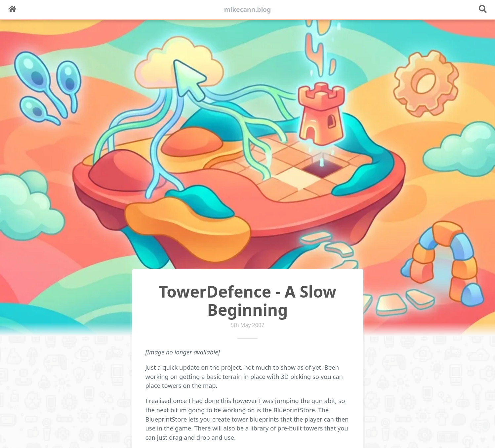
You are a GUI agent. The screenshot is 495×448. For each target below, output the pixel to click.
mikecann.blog (248, 9)
